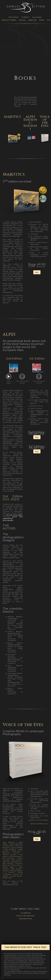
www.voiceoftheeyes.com (40, 824)
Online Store (25, 919)
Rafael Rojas (8, 867)
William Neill (16, 862)
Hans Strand (16, 869)
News (42, 20)
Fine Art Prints (9, 20)
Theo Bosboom (10, 849)
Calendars (26, 913)
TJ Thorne (10, 872)
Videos (22, 20)
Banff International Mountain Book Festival (13, 278)
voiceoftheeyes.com (10, 885)
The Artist (13, 17)
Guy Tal (6, 871)
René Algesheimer (13, 797)
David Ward (16, 876)
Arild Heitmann (15, 856)
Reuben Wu (7, 878)
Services (33, 20)
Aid (49, 20)
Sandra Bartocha (16, 844)
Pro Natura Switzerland (39, 249)
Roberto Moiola (9, 558)
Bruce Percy (17, 865)
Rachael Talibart (16, 871)
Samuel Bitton (17, 848)
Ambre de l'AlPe (13, 563)
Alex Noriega (8, 863)
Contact (25, 17)
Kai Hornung (8, 858)
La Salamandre (39, 396)
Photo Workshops (26, 916)
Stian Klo (6, 862)
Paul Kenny (17, 860)
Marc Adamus (9, 842)
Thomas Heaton (9, 855)
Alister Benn (9, 846)
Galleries (37, 17)
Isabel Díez (16, 851)
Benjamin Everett (11, 853)
